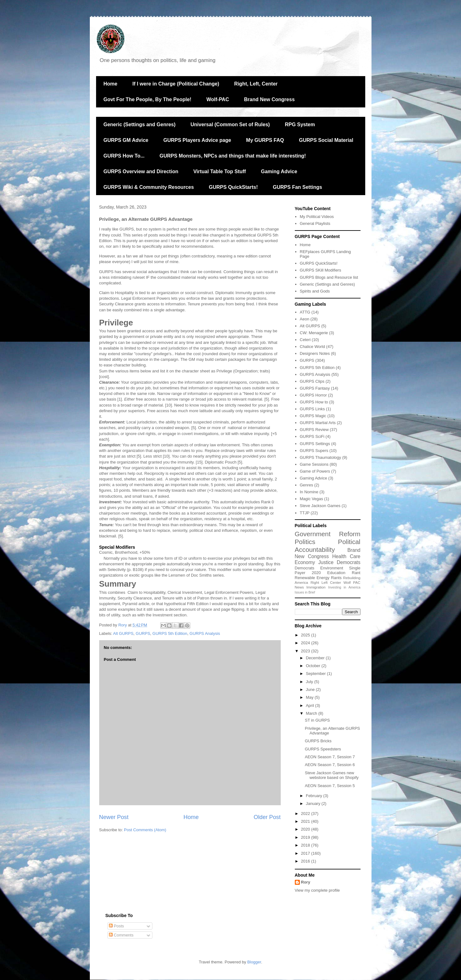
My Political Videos (317, 217)
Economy (305, 562)
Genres (307, 485)
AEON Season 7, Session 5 (330, 786)
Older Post (267, 817)
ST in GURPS (317, 720)
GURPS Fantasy (315, 388)
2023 (306, 651)
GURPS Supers (314, 451)
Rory (306, 882)
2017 (306, 853)
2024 (306, 643)
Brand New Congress (269, 99)
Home (110, 84)
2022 (306, 814)
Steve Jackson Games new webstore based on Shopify (332, 775)
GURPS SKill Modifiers (320, 270)
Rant (356, 573)
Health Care (346, 556)
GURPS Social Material (326, 140)
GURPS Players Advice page (197, 140)
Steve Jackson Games (320, 506)
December (316, 658)
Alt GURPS (123, 633)
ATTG (305, 312)
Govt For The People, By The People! (148, 99)
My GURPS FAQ (265, 140)
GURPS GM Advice (126, 140)
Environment (332, 568)
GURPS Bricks (318, 741)
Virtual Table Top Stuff (220, 171)
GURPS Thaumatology (320, 457)
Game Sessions (314, 464)
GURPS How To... (124, 156)
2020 (316, 573)
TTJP (305, 513)
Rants (336, 578)
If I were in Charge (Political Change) (176, 84)
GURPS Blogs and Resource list (329, 277)
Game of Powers (315, 471)
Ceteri (305, 340)
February (315, 796)
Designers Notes (315, 353)
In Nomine (309, 492)
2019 (306, 837)
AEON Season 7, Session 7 (330, 757)
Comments (121, 935)
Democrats (305, 568)
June (311, 690)
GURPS (143, 633)
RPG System (300, 124)
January (314, 804)
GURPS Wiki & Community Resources (149, 187)
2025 (306, 635)
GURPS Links (312, 409)
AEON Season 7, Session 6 (330, 765)
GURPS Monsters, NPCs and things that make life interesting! (233, 156)
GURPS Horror (313, 395)
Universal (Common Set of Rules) (230, 124)
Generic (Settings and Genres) (140, 124)
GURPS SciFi (312, 436)
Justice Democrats (339, 562)
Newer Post (114, 817)
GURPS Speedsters (323, 749)
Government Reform (328, 534)
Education (336, 573)
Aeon (305, 319)
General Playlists (315, 223)
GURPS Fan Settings (297, 187)
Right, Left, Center (256, 84)
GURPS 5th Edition (170, 633)
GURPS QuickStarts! (233, 187)
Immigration (316, 587)
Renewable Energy (312, 578)
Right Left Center (326, 582)
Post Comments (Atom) (145, 830)
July (310, 682)
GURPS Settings (315, 444)
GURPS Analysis (205, 633)
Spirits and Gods (315, 291)
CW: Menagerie (314, 333)
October (314, 666)
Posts (116, 926)
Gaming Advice (279, 171)
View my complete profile (317, 890)
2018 (306, 845)
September (316, 674)
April (310, 705)
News (299, 587)
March (312, 713)
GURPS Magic (313, 416)
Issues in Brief (305, 592)
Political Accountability (328, 546)
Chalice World (312, 347)
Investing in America (344, 587)
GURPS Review (314, 430)
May (310, 697)
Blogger (254, 962)
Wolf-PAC (218, 99)
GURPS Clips (312, 381)
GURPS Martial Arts (318, 423)
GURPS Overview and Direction (141, 171)
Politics (305, 542)
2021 (306, 821)
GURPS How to (314, 402)
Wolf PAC (352, 582)
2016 (306, 861)
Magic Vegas (311, 499)
